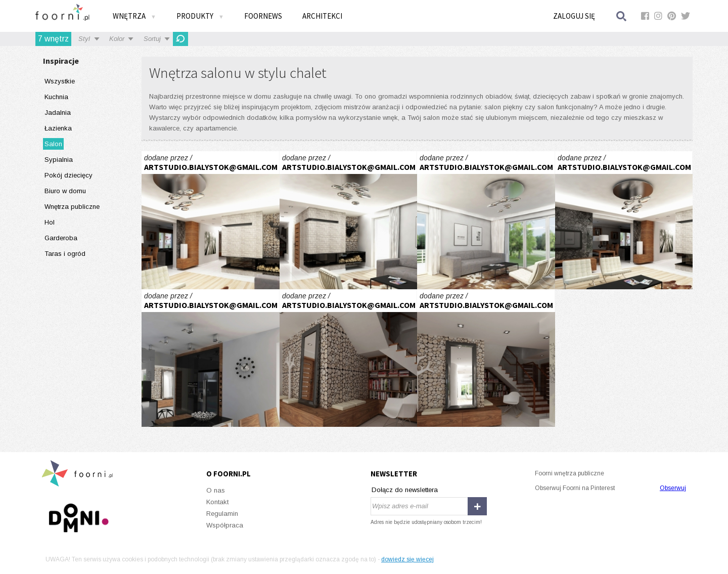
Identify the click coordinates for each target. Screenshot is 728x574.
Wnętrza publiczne (72, 207)
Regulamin (222, 514)
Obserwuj (673, 488)
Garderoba (61, 238)
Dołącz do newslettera (405, 490)
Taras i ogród (65, 254)
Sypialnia (59, 160)
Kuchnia (56, 97)
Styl (84, 39)
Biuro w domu (65, 191)
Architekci (322, 16)
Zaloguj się (574, 16)
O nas (216, 490)
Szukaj (622, 16)
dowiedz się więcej (407, 559)
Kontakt (217, 502)
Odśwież (180, 39)
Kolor (117, 39)
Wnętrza (134, 16)
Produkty (200, 16)
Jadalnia (58, 113)
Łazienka (58, 128)
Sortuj (152, 39)
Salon (53, 144)
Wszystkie (60, 81)
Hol (50, 222)
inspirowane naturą (211, 220)
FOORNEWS (263, 16)
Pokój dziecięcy (69, 175)
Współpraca (225, 525)
